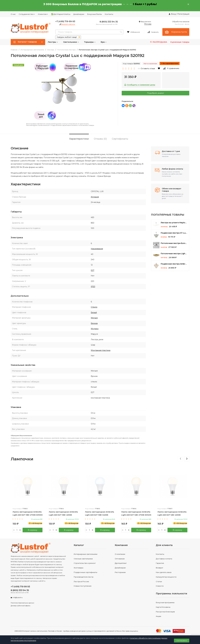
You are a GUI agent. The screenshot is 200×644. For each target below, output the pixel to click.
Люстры (53, 42)
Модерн (95, 329)
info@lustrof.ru (18, 598)
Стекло (94, 307)
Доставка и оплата (164, 559)
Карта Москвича (163, 607)
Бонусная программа (165, 602)
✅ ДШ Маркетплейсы (61, 14)
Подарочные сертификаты (85, 572)
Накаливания (97, 249)
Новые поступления (83, 586)
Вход (173, 14)
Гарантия (160, 563)
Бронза (94, 323)
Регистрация (183, 14)
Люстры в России (81, 581)
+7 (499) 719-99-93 (65, 21)
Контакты (109, 14)
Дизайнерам (79, 14)
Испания (95, 197)
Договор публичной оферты (21, 606)
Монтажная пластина (101, 350)
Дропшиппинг (121, 563)
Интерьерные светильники (32, 50)
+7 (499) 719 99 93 (20, 587)
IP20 (93, 287)
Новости (160, 586)
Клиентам (43, 14)
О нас (13, 14)
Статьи (159, 581)
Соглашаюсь (182, 640)
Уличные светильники (83, 559)
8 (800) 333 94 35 (109, 22)
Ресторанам (120, 572)
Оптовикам (120, 559)
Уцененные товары (180, 42)
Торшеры (90, 42)
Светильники (71, 42)
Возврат (160, 568)
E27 (93, 270)
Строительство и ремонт (85, 563)
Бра (104, 42)
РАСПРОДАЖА (158, 42)
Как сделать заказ (164, 572)
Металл (94, 318)
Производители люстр (84, 577)
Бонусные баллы (95, 14)
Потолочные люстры (66, 50)
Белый (94, 313)
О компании (120, 554)
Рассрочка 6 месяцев (165, 612)
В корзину (33, 530)
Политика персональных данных (22, 603)
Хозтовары (79, 568)
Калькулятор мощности (166, 577)
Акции (158, 616)
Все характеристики (170, 63)
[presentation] (180, 459)
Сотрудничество (27, 14)
